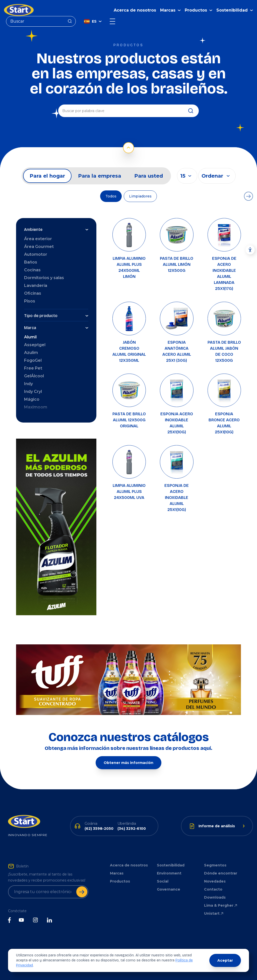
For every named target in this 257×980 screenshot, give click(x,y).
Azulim (31, 353)
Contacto (213, 889)
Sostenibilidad (171, 865)
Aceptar (225, 960)
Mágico (32, 399)
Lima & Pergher (221, 905)
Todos (111, 196)
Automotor (36, 254)
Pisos (30, 301)
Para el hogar (47, 176)
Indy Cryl (33, 392)
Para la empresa (100, 176)
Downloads (215, 897)
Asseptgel (35, 345)
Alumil (30, 337)
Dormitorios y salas (44, 278)
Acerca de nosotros (135, 10)
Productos (120, 881)
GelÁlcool (34, 376)
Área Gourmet (39, 247)
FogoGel (33, 360)
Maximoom (36, 407)
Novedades (215, 881)
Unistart (214, 913)
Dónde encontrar (221, 873)
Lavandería (36, 286)
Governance (169, 889)
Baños (31, 262)
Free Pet (33, 368)
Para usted (149, 176)
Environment (169, 873)
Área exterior (38, 239)
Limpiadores (140, 196)
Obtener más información (128, 763)
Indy (28, 384)
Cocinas (32, 270)
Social (163, 881)
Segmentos (215, 865)
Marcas (117, 873)
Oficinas (33, 293)
